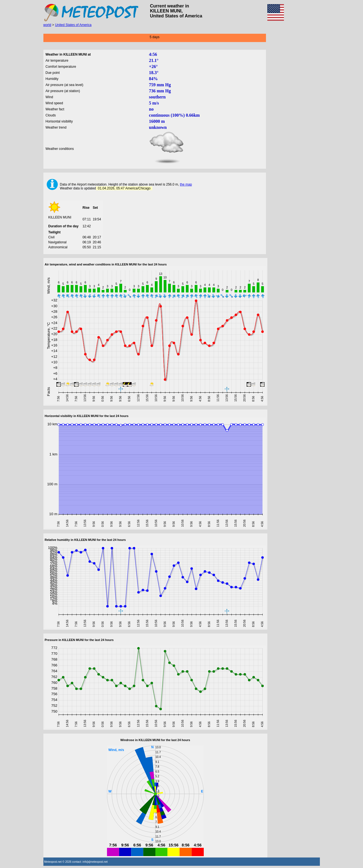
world (47, 25)
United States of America (73, 25)
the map (186, 184)
